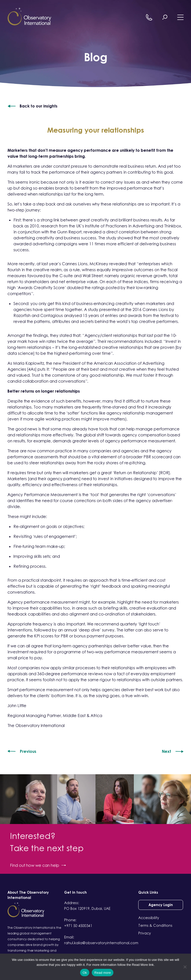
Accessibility (149, 918)
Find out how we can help (38, 865)
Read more (103, 973)
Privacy (145, 933)
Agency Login (161, 905)
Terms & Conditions (155, 925)
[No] (185, 967)
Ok (85, 973)
